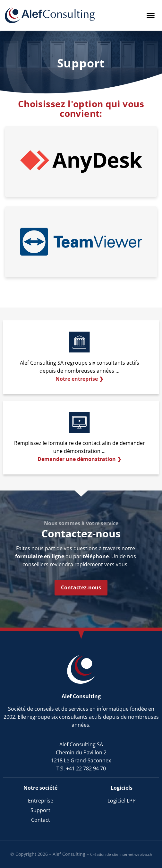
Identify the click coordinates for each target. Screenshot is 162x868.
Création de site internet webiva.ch (121, 854)
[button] (151, 15)
